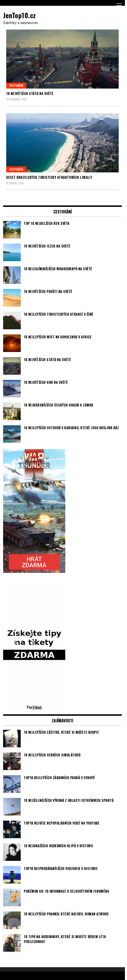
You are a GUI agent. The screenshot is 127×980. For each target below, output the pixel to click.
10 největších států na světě (30, 94)
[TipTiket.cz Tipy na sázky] (34, 708)
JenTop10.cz (19, 15)
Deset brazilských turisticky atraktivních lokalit (49, 177)
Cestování (16, 85)
